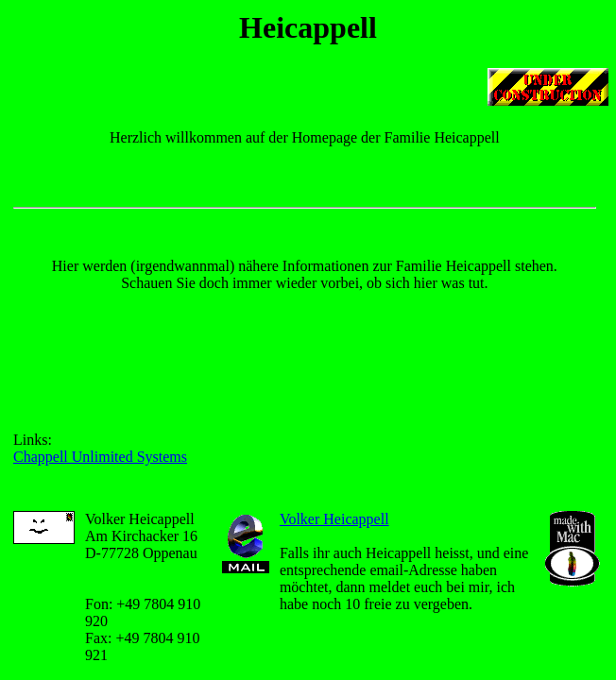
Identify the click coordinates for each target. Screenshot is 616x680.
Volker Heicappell (334, 519)
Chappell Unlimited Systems (100, 457)
